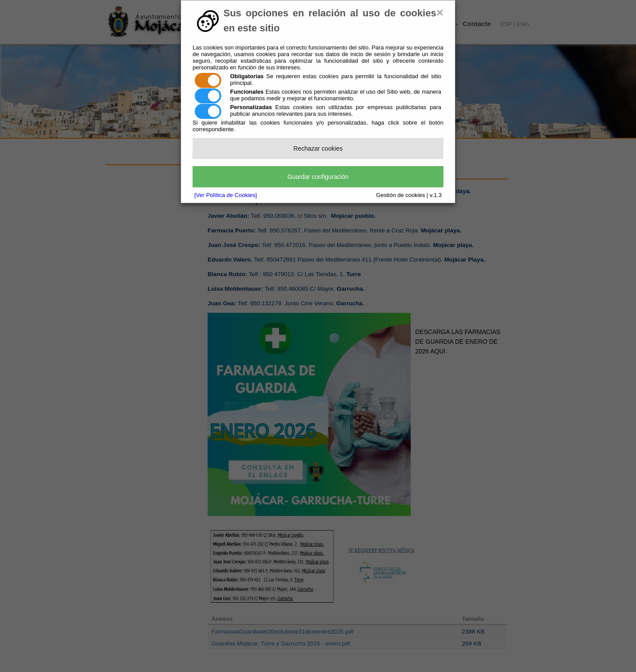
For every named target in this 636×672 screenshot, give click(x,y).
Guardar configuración (318, 177)
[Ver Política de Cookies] (226, 195)
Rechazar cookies (318, 148)
